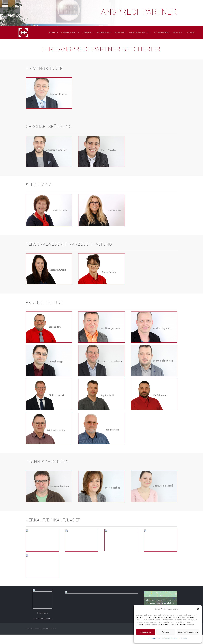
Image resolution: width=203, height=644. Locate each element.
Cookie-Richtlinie (154, 638)
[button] (198, 609)
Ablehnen (166, 632)
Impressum (183, 638)
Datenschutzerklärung (169, 638)
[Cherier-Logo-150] (42, 590)
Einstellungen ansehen (188, 632)
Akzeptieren (146, 632)
